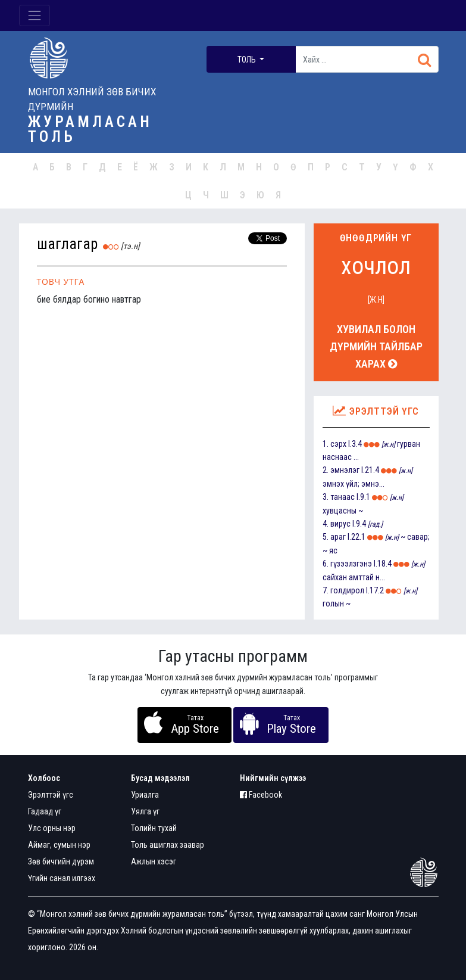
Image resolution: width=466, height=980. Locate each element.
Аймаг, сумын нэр (59, 845)
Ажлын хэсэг (154, 861)
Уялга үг (145, 811)
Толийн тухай (154, 828)
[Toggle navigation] (35, 15)
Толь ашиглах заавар (168, 845)
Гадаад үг (45, 811)
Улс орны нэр (52, 828)
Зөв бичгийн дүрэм (61, 861)
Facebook (261, 795)
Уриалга (145, 795)
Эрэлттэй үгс (51, 795)
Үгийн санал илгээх (62, 878)
